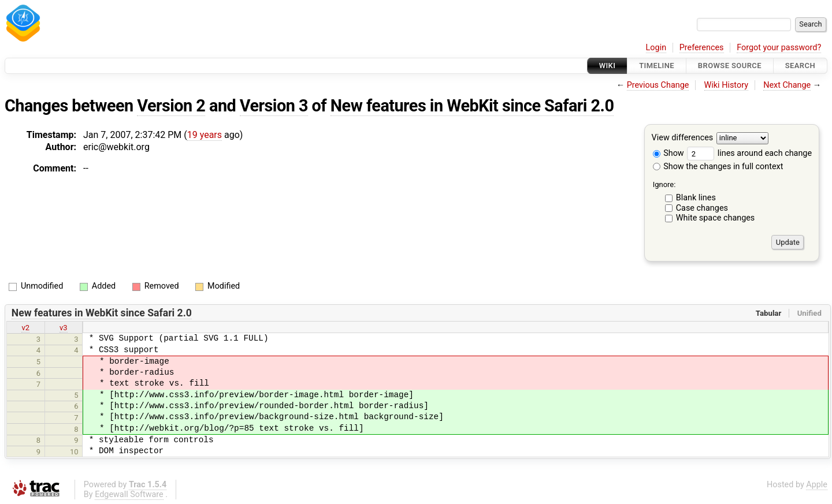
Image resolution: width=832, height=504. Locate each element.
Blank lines (696, 198)
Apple (817, 485)
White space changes (716, 218)
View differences (683, 138)
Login (656, 48)
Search (800, 66)
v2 (25, 328)
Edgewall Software (129, 494)
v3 (64, 328)
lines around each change (749, 153)
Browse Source (730, 66)
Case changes (702, 208)
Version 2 (171, 106)
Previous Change (658, 85)
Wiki (608, 66)
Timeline (657, 66)
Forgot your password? (779, 48)
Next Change (787, 85)
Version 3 (274, 106)
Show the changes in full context (718, 167)
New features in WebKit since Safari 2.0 (472, 106)
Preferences (702, 48)
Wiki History (726, 85)
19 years (205, 135)
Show (668, 153)
